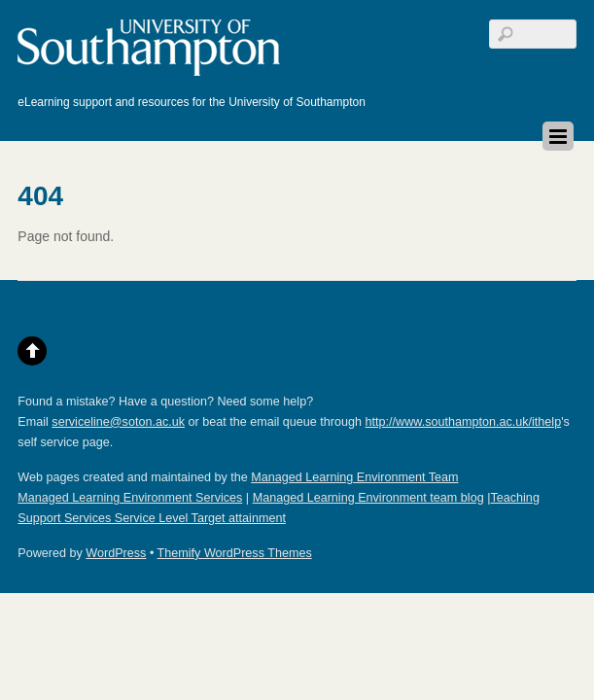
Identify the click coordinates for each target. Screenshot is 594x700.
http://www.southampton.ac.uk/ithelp (464, 422)
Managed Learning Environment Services (130, 498)
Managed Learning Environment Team (354, 477)
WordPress (116, 553)
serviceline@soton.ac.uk (118, 422)
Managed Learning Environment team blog (368, 498)
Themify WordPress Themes (235, 553)
